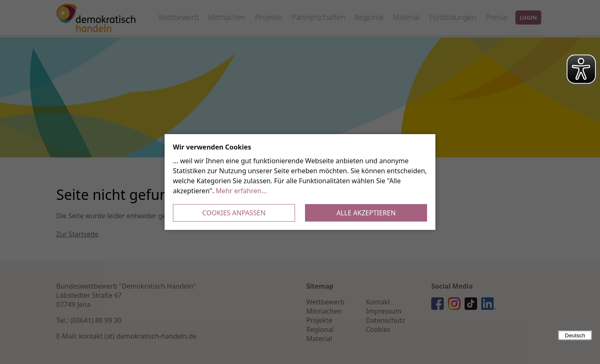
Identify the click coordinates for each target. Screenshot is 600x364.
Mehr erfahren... (241, 191)
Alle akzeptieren (366, 213)
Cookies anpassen (234, 213)
